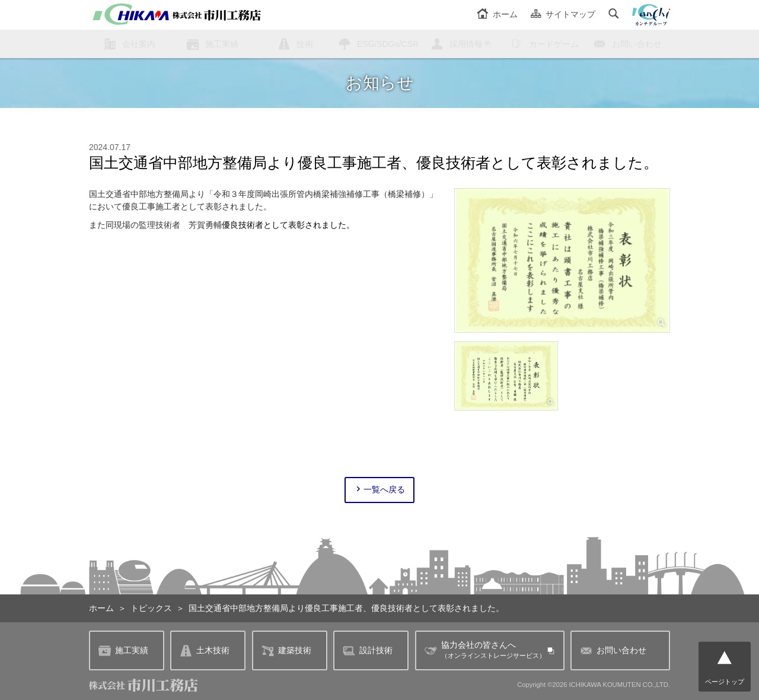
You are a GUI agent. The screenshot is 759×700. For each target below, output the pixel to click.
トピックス (151, 608)
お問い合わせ (637, 44)
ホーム (497, 14)
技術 (305, 44)
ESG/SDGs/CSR (388, 44)
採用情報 (466, 44)
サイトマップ (563, 14)
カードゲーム (554, 44)
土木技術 (205, 650)
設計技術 (368, 650)
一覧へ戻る (380, 490)
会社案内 (139, 44)
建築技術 (286, 650)
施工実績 (222, 44)
